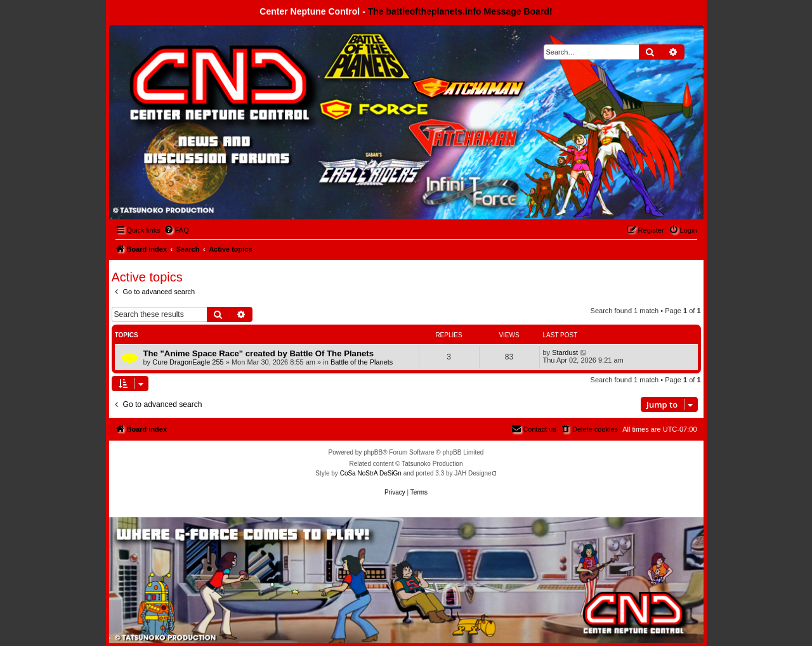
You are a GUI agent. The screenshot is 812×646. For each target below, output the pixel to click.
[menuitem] (176, 230)
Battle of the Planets (362, 362)
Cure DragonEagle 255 (188, 362)
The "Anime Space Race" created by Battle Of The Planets (259, 353)
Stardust (565, 352)
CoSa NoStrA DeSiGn (371, 473)
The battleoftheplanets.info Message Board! (460, 11)
